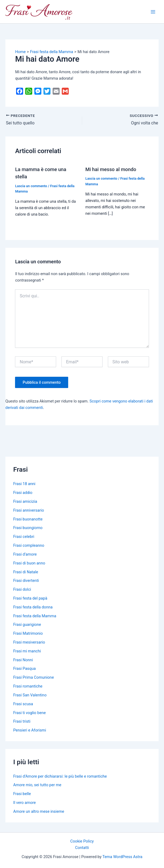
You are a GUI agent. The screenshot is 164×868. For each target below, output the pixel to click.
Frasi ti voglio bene (29, 713)
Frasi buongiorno (28, 528)
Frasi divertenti (26, 581)
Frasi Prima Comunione (33, 677)
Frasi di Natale (26, 572)
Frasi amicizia (25, 501)
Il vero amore (24, 803)
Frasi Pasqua (24, 668)
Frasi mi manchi (27, 651)
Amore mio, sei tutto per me (37, 785)
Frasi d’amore (25, 554)
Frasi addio (23, 493)
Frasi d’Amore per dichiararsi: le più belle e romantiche (60, 776)
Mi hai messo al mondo (111, 169)
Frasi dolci (22, 589)
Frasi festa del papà (30, 598)
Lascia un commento (31, 186)
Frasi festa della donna (33, 607)
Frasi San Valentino (30, 695)
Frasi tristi (22, 721)
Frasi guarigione (27, 625)
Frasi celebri (24, 537)
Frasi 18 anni (24, 484)
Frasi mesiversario (29, 642)
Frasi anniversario (29, 510)
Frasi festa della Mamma (35, 616)
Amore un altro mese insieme (39, 811)
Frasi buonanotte (28, 519)
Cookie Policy (82, 841)
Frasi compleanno (29, 545)
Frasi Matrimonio (28, 633)
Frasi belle (22, 794)
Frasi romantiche (28, 686)
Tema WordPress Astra (123, 857)
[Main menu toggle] (153, 12)
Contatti (82, 848)
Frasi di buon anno (29, 563)
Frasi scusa (23, 704)
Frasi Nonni (23, 660)
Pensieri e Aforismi (30, 730)
